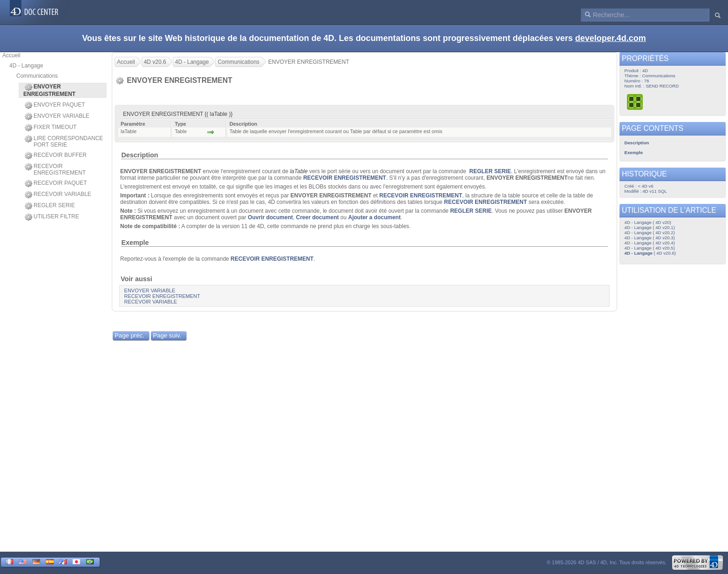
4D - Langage (26, 66)
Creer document (317, 217)
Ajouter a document (375, 217)
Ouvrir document (270, 217)
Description (139, 155)
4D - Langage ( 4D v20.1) (650, 227)
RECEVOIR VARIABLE (58, 195)
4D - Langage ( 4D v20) (648, 222)
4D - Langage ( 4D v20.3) (650, 238)
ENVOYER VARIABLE (57, 116)
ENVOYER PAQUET (55, 105)
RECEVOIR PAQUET (56, 183)
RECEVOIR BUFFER (56, 155)
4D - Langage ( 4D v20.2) (650, 233)
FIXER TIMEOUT (51, 128)
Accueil (11, 55)
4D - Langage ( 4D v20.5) (650, 248)
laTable (299, 171)
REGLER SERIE (50, 206)
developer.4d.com (611, 38)
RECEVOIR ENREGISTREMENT (55, 169)
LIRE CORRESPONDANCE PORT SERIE (64, 142)
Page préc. (129, 335)
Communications (37, 76)
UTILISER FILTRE (52, 217)
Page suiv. (167, 335)
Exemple (135, 243)
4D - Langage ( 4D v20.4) (650, 243)
